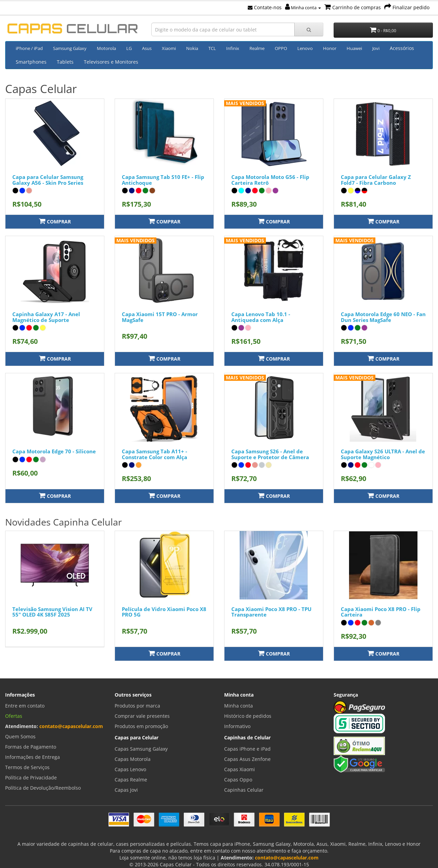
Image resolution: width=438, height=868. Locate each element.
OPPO (281, 48)
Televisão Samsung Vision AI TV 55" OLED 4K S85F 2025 (52, 612)
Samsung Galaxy (70, 48)
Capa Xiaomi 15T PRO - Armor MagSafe (160, 317)
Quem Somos (20, 736)
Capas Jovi (126, 790)
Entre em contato (25, 706)
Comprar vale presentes (142, 716)
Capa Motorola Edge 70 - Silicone (54, 451)
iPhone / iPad (29, 48)
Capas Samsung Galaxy (141, 749)
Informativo (237, 726)
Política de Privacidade (31, 778)
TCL (212, 48)
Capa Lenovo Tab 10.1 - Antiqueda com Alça (261, 317)
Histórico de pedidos (248, 716)
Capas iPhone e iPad (247, 749)
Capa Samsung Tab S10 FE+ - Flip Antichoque (163, 180)
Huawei (354, 48)
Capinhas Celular (244, 790)
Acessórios (402, 48)
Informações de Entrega (33, 757)
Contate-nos (265, 7)
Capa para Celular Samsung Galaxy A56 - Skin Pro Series (48, 180)
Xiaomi (169, 48)
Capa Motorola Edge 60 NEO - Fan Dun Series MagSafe (383, 317)
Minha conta (303, 8)
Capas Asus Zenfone (247, 759)
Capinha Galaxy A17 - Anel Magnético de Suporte (46, 317)
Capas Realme (131, 780)
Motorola (106, 48)
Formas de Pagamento (31, 747)
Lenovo (305, 48)
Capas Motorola (133, 759)
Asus (147, 48)
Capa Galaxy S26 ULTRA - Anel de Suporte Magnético (383, 454)
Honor (330, 48)
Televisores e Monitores (111, 62)
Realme (257, 48)
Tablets (65, 62)
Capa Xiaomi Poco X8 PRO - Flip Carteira (381, 612)
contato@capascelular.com (71, 726)
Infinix (233, 48)
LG (129, 48)
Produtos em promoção (141, 726)
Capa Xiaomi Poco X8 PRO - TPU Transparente (271, 612)
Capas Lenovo (130, 769)
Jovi (376, 48)
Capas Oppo (238, 780)
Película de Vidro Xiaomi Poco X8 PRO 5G (164, 612)
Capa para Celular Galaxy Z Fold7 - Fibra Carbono (376, 180)
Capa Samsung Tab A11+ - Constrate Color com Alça (154, 454)
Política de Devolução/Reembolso (43, 788)
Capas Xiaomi (240, 769)
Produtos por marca (137, 706)
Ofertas (14, 716)
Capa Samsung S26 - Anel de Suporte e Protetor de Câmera (270, 454)
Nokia (192, 48)
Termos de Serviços (27, 767)
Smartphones (31, 62)
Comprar (55, 221)
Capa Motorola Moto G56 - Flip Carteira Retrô (270, 180)
